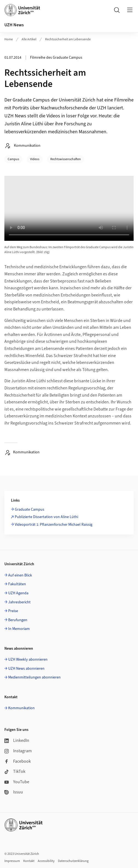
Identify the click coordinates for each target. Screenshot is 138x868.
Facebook (18, 761)
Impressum (12, 861)
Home (9, 39)
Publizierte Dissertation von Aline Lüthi (46, 517)
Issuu (14, 792)
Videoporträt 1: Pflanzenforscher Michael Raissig (54, 525)
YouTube (17, 782)
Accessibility (46, 861)
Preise (13, 611)
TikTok (15, 771)
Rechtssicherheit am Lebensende (68, 39)
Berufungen (18, 620)
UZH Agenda (18, 593)
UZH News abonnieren (26, 669)
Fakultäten (17, 584)
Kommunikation (21, 708)
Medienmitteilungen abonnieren (34, 677)
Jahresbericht (19, 602)
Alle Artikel (29, 39)
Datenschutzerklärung (73, 861)
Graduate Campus (30, 510)
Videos (35, 159)
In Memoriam (19, 629)
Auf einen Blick (20, 575)
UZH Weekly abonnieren (28, 660)
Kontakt (29, 861)
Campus (13, 159)
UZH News (14, 25)
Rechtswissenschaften (66, 159)
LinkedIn (17, 740)
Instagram (18, 751)
